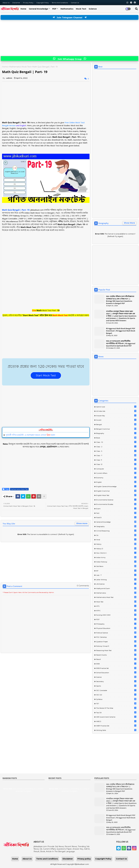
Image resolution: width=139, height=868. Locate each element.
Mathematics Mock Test (20, 67)
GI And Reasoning (116, 531)
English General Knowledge (116, 486)
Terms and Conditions (60, 3)
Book (116, 438)
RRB (116, 664)
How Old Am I (116, 553)
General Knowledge (38, 9)
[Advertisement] (69, 38)
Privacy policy (84, 859)
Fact (116, 513)
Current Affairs (116, 473)
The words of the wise (116, 708)
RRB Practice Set (116, 668)
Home (23, 9)
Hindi (116, 539)
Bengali (116, 424)
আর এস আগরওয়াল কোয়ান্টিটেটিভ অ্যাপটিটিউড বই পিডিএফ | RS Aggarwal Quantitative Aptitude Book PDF (121, 343)
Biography (116, 433)
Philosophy (116, 624)
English (116, 482)
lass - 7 (116, 575)
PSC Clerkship (116, 637)
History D (116, 548)
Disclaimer (16, 3)
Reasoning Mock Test (116, 650)
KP (116, 571)
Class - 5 (116, 451)
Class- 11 (116, 460)
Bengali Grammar (116, 429)
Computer (116, 469)
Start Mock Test (46, 375)
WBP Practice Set (116, 726)
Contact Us (121, 859)
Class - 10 (116, 442)
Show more (82, 523)
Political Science (116, 633)
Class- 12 (116, 464)
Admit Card (116, 407)
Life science (116, 584)
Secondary (116, 681)
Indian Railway (116, 562)
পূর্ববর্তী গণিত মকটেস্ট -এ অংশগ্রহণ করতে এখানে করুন (30, 435)
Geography (116, 526)
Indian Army (116, 557)
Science (93, 9)
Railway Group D (116, 646)
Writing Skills (116, 730)
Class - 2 (116, 446)
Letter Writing (116, 579)
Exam (116, 508)
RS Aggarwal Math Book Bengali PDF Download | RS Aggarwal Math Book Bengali (121, 331)
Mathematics (67, 9)
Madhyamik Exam (116, 588)
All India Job (116, 411)
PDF (54, 9)
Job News (116, 566)
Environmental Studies (116, 504)
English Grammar (116, 491)
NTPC (116, 610)
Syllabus (116, 699)
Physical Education (116, 628)
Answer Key (116, 415)
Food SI (116, 517)
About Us (6, 3)
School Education (116, 672)
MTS (116, 606)
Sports (116, 686)
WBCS (116, 721)
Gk (116, 535)
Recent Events (116, 655)
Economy (116, 477)
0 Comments (83, 586)
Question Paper (116, 641)
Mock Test (81, 9)
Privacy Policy (28, 3)
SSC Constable (116, 690)
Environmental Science (116, 500)
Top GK (116, 712)
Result (116, 659)
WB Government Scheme (116, 717)
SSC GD (116, 695)
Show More (129, 223)
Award (116, 420)
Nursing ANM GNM (116, 615)
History (116, 544)
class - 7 (116, 455)
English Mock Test (116, 495)
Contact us (75, 3)
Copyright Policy (43, 3)
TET (116, 703)
